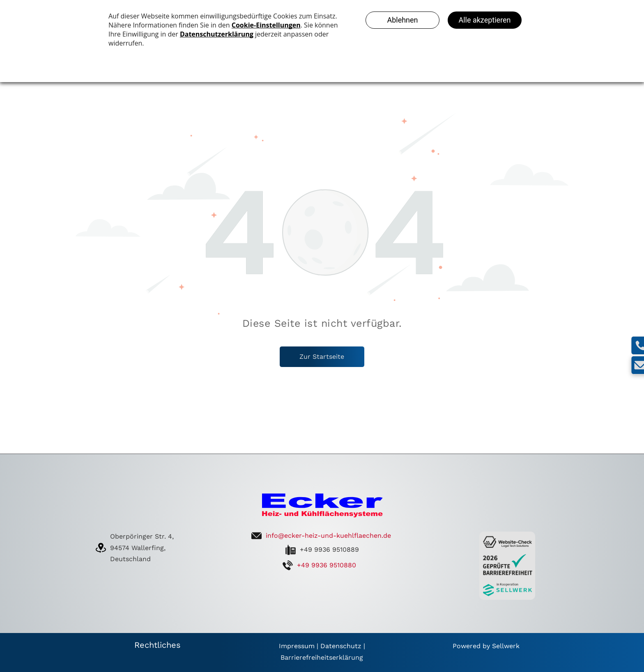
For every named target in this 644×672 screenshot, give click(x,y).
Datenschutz (341, 646)
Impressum (297, 646)
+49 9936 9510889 (329, 549)
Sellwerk (506, 646)
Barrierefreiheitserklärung (322, 657)
